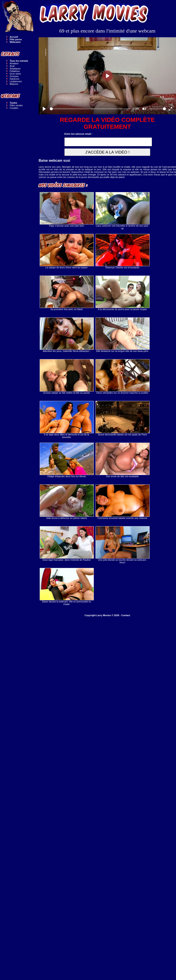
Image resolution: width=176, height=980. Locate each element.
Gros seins (15, 74)
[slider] (90, 109)
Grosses (14, 76)
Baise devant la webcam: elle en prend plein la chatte (67, 587)
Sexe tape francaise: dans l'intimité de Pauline (67, 544)
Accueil (14, 37)
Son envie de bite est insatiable (122, 460)
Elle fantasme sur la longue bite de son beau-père (122, 335)
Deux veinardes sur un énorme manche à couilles (122, 377)
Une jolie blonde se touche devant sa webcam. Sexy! (122, 545)
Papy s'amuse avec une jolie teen (67, 210)
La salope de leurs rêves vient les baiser (67, 251)
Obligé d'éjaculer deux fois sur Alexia (67, 460)
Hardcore (14, 79)
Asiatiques (15, 69)
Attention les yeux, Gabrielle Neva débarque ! (67, 335)
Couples (14, 108)
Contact (126, 615)
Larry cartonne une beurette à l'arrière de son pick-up (122, 211)
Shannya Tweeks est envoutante (122, 251)
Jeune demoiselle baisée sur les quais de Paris (122, 418)
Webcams (15, 42)
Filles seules (16, 105)
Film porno (16, 39)
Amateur (14, 63)
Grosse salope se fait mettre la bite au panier (67, 377)
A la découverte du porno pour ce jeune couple (122, 293)
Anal (12, 66)
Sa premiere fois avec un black (67, 293)
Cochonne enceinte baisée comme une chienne (122, 502)
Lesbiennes (16, 81)
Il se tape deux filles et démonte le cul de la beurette (67, 420)
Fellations (15, 71)
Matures (14, 84)
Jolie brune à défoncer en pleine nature (67, 502)
